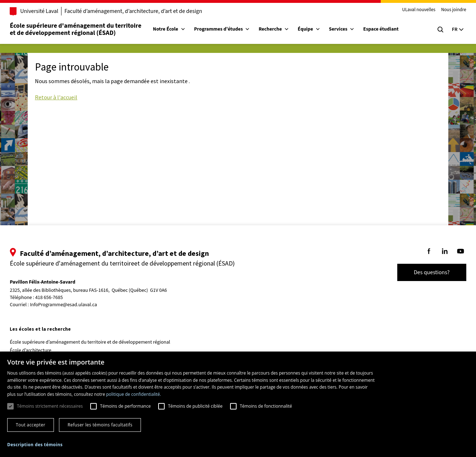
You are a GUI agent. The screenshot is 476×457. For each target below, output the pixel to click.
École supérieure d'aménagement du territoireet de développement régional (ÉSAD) (86, 29)
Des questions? (421, 272)
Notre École (179, 29)
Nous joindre (443, 10)
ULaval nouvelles (409, 10)
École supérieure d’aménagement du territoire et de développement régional (100, 342)
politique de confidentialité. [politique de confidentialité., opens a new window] (134, 394)
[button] (35, 445)
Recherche (284, 29)
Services (352, 29)
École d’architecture (41, 350)
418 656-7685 (59, 298)
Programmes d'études (232, 29)
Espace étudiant (391, 29)
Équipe (319, 29)
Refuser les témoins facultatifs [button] (100, 425)
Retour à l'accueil (56, 97)
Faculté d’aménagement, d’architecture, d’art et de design (144, 11)
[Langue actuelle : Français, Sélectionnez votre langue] (447, 30)
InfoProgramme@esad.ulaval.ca (74, 305)
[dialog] (238, 404)
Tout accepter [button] (31, 425)
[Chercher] (430, 30)
